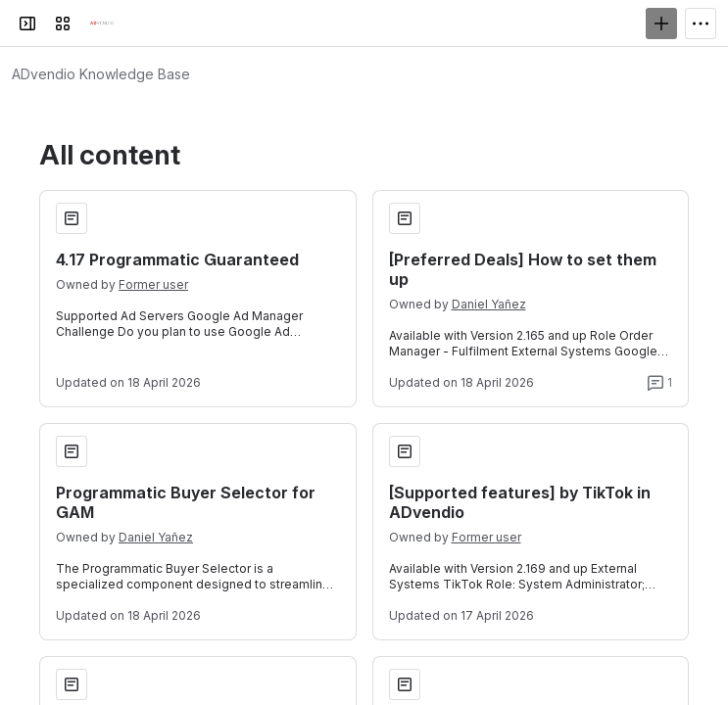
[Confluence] (102, 23)
